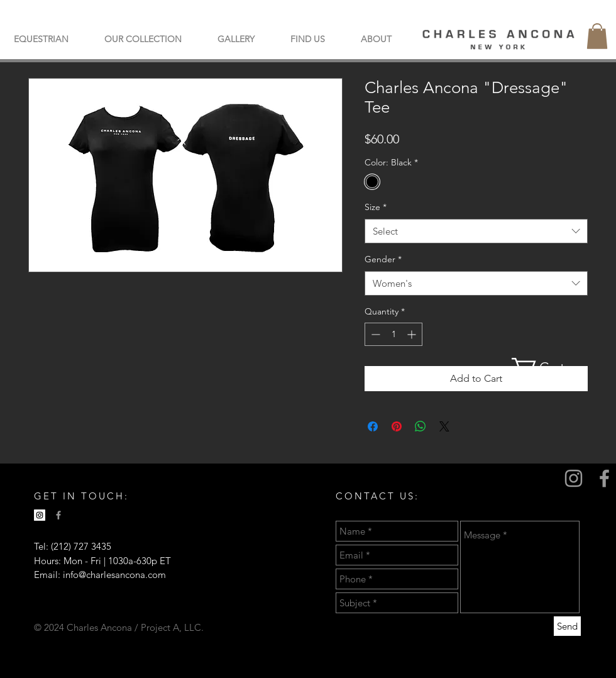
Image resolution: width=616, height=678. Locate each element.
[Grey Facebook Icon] (604, 478)
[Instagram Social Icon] (40, 515)
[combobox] (476, 231)
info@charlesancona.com (114, 575)
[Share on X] (444, 426)
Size (376, 207)
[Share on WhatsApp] (421, 426)
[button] (143, 39)
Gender (383, 259)
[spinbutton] (393, 334)
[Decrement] (374, 334)
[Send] (567, 626)
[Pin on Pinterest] (397, 426)
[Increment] (413, 334)
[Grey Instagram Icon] (574, 478)
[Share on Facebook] (373, 426)
